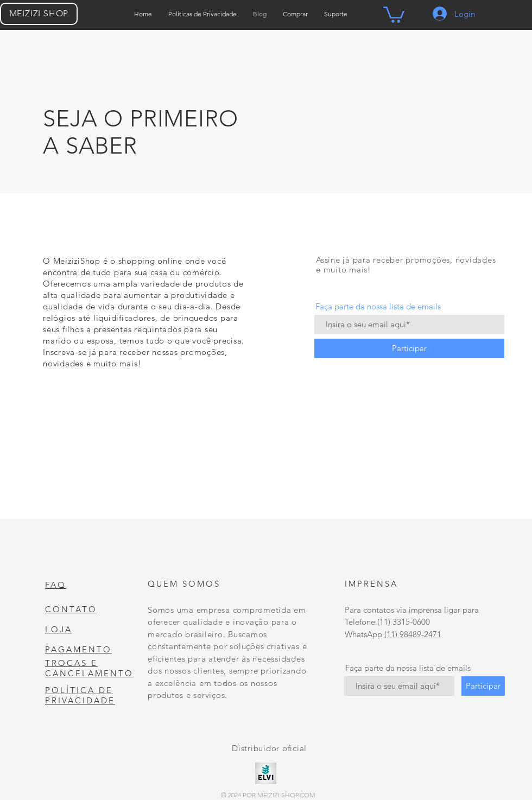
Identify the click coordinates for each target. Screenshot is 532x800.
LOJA (59, 629)
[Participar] (409, 348)
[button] (394, 14)
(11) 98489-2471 (413, 634)
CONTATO (71, 609)
